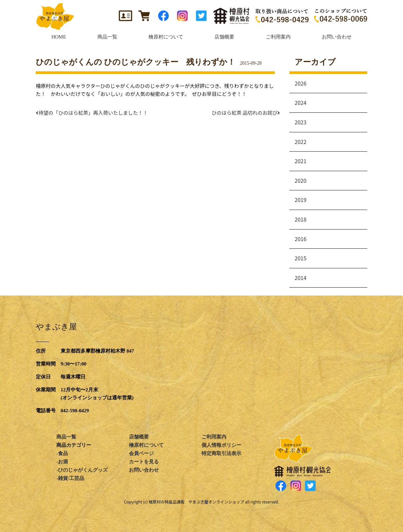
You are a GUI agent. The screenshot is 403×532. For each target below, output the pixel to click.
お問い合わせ (144, 470)
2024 (301, 102)
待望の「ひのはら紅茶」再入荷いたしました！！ (92, 113)
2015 (301, 258)
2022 (301, 142)
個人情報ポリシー (221, 445)
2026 (301, 83)
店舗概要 (139, 437)
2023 (301, 122)
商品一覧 (66, 437)
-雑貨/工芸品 (70, 478)
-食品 (62, 453)
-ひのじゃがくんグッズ (82, 470)
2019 (301, 200)
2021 (301, 161)
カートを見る (144, 462)
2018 (301, 219)
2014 (301, 278)
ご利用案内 (214, 437)
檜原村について (146, 445)
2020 (301, 180)
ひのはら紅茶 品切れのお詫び (247, 113)
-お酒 (62, 462)
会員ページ (141, 453)
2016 (301, 239)
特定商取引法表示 (221, 453)
